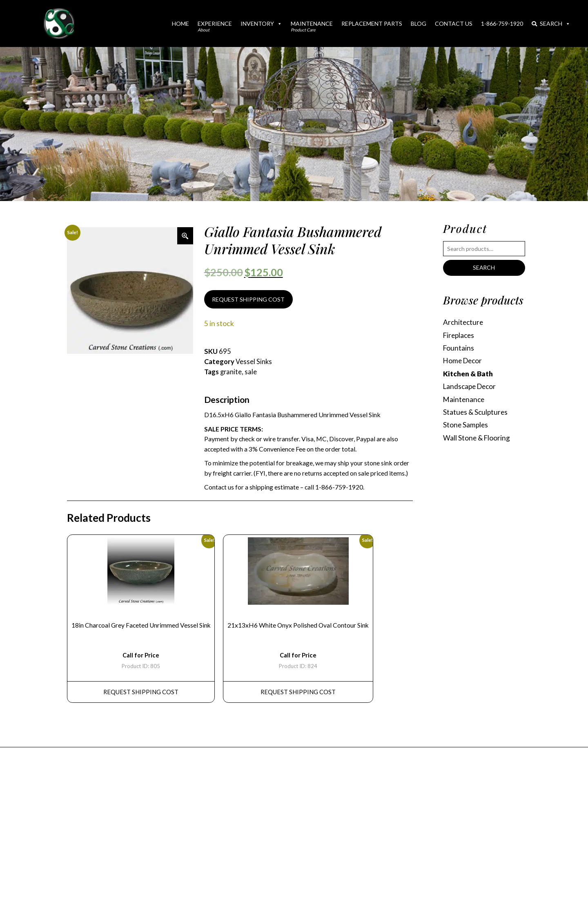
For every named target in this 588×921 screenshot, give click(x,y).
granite (231, 372)
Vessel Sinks (254, 362)
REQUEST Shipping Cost (141, 693)
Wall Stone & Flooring (477, 439)
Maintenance (312, 26)
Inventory (261, 23)
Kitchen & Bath (468, 374)
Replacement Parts (372, 23)
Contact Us (454, 23)
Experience (215, 26)
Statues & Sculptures (476, 413)
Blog (419, 23)
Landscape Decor (471, 387)
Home (180, 23)
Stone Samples (466, 426)
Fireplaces (460, 336)
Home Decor (464, 361)
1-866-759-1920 (502, 23)
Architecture (464, 323)
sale (251, 372)
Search (551, 23)
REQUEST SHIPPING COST (248, 299)
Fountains (459, 348)
